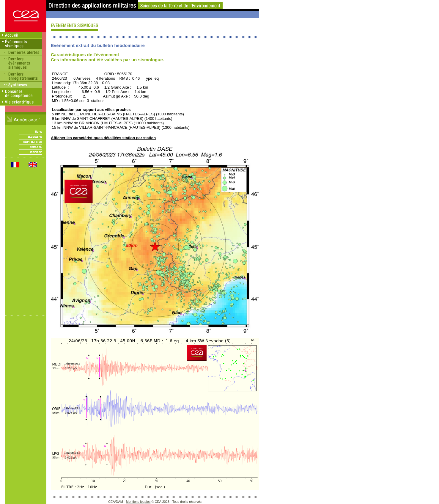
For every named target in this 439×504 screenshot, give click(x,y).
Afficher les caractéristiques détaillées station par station (103, 138)
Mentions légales (138, 502)
